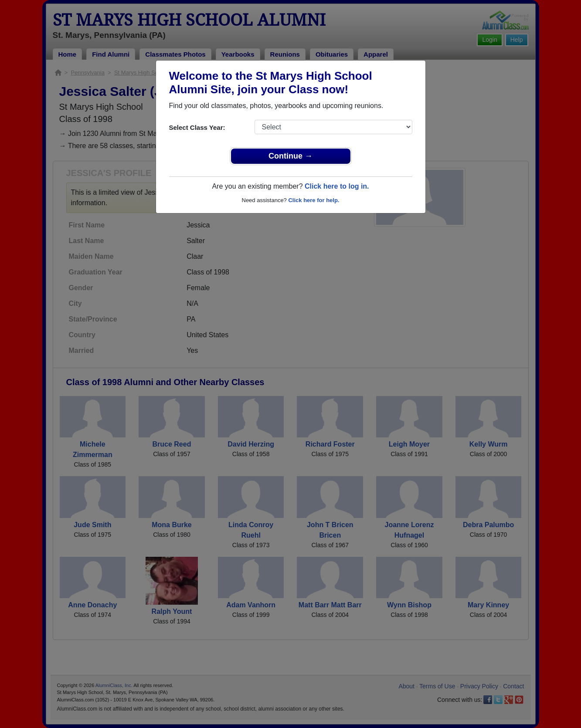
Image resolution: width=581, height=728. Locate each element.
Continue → (290, 156)
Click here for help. (314, 200)
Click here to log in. (337, 186)
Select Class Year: (197, 127)
